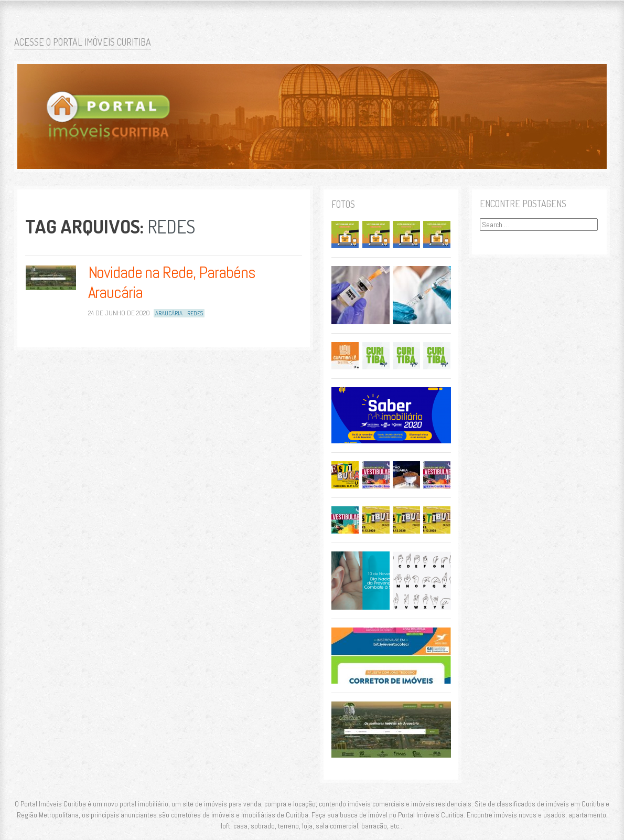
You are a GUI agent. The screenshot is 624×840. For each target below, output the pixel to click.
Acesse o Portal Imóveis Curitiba (83, 42)
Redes (195, 313)
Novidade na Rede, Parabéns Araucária (172, 282)
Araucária (169, 313)
